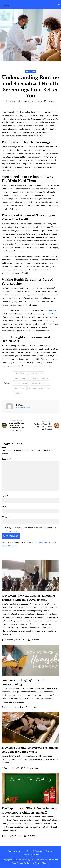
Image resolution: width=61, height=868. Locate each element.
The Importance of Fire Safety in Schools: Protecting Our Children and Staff (29, 810)
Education (30, 71)
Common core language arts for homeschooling (23, 682)
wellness (19, 393)
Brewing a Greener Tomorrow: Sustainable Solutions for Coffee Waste (30, 750)
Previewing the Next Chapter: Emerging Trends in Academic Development (28, 598)
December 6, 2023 (11, 640)
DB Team (11, 101)
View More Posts (23, 408)
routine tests (20, 388)
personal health (21, 383)
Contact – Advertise (31, 855)
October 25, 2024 (27, 101)
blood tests (20, 373)
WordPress (17, 863)
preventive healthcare (41, 383)
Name (5, 496)
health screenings (22, 378)
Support (11, 851)
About (21, 851)
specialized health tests (39, 388)
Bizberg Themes (42, 863)
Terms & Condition (35, 851)
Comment (6, 459)
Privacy (49, 851)
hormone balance (40, 378)
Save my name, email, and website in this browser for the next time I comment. (30, 529)
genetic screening (35, 373)
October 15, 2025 (11, 768)
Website (5, 517)
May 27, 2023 (9, 836)
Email (5, 507)
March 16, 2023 (10, 707)
